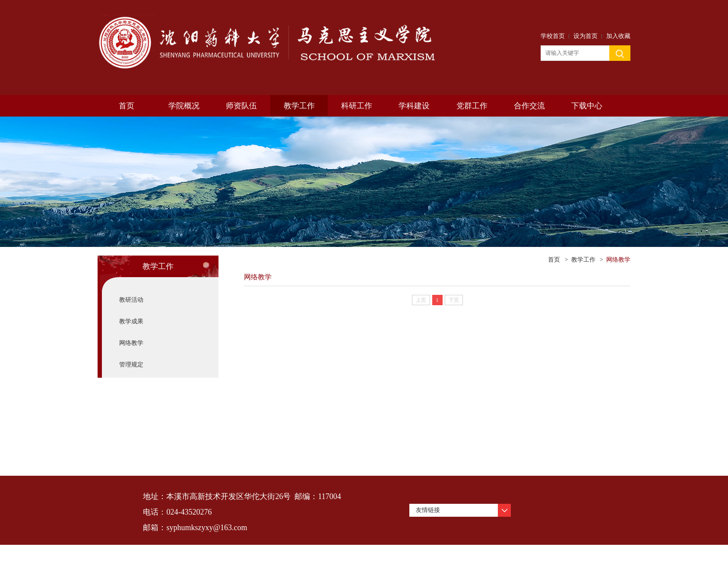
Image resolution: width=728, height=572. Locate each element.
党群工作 (472, 106)
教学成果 (131, 321)
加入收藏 (618, 36)
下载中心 (587, 106)
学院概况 (184, 106)
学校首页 (553, 36)
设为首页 (586, 36)
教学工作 (299, 106)
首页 (127, 106)
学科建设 (414, 106)
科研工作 (357, 106)
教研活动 (131, 300)
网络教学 (131, 343)
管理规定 (131, 365)
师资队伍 (241, 106)
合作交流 (529, 106)
